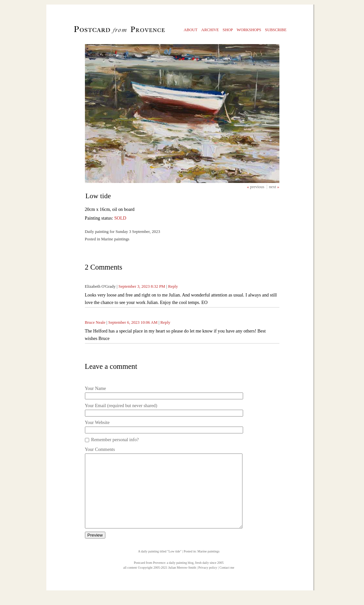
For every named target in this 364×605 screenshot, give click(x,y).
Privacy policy (208, 582)
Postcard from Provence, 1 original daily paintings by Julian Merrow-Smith (108, 31)
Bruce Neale (95, 322)
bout (191, 30)
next (273, 187)
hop (228, 30)
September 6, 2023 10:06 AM (133, 322)
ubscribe (276, 30)
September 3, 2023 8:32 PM (142, 286)
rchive (210, 30)
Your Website (97, 422)
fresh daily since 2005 (209, 577)
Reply (173, 286)
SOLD (120, 218)
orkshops (249, 30)
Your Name (95, 388)
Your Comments (100, 449)
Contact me (227, 582)
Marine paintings (208, 566)
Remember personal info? (115, 440)
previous (258, 187)
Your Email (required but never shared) (121, 405)
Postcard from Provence (149, 577)
